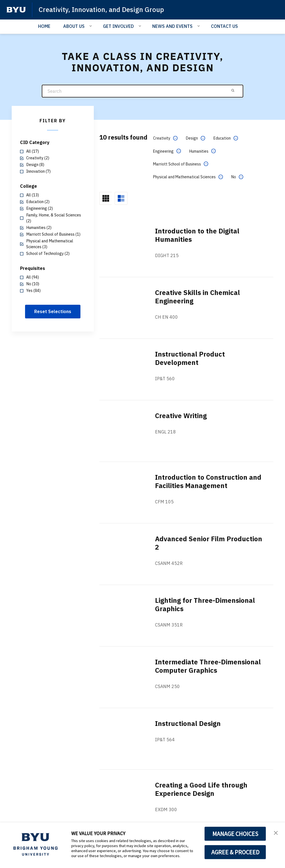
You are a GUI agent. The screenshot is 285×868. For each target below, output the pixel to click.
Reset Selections (53, 311)
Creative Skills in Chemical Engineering (197, 297)
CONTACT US (224, 26)
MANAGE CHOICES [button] (235, 834)
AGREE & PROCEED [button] (235, 852)
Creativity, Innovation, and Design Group (101, 9)
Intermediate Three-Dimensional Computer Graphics (208, 666)
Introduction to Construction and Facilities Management (208, 481)
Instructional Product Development (190, 358)
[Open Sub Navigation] (91, 26)
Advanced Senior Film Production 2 (209, 543)
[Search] (142, 91)
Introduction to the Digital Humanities (197, 235)
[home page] (16, 10)
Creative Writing (181, 416)
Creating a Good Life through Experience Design (201, 789)
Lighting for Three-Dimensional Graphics (205, 604)
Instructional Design (188, 723)
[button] (276, 832)
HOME (44, 26)
